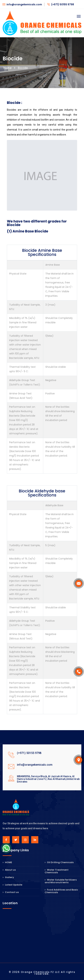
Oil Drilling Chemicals (59, 863)
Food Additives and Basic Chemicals (61, 891)
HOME (7, 863)
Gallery (8, 877)
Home (8, 68)
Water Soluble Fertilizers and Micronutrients (61, 881)
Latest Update (12, 885)
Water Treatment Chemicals (57, 871)
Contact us (11, 892)
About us (9, 870)
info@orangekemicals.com (22, 4)
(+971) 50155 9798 (61, 4)
